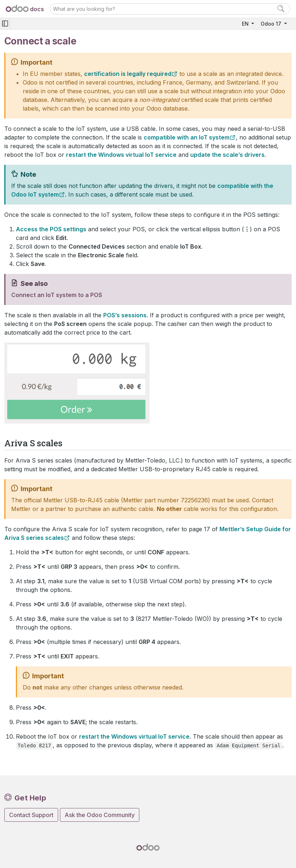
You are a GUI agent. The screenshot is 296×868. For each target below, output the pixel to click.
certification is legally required (128, 74)
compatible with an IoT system (187, 137)
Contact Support (31, 815)
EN (246, 24)
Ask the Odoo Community (100, 815)
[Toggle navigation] (5, 24)
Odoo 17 (272, 24)
